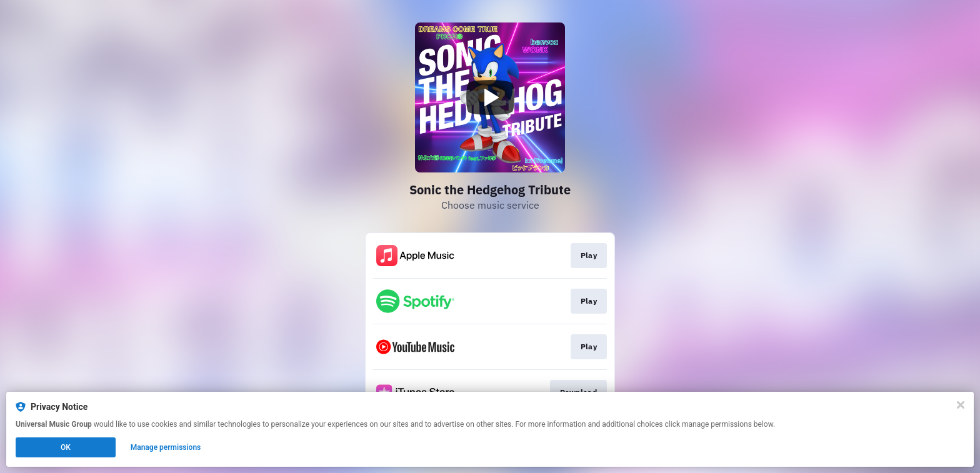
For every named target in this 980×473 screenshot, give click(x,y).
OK (66, 447)
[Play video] (490, 97)
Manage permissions (166, 447)
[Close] (961, 405)
